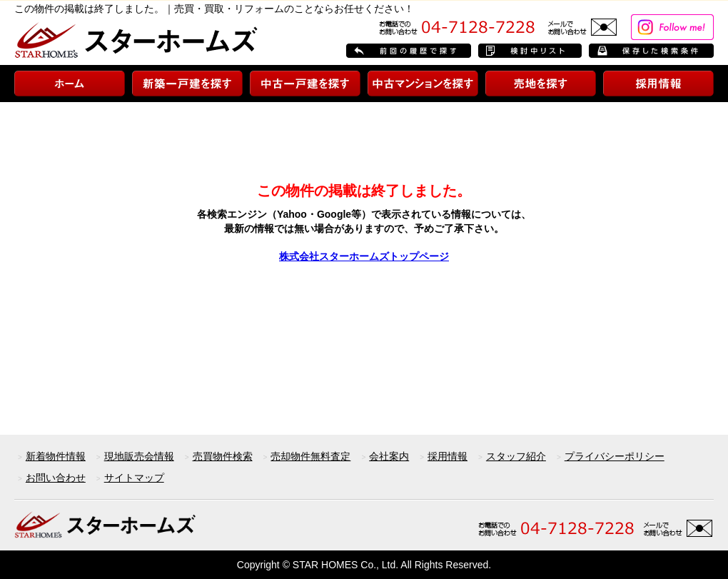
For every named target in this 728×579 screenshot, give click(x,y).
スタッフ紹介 (516, 456)
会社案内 (389, 456)
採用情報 (448, 456)
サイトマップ (134, 478)
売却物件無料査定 (310, 456)
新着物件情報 (56, 456)
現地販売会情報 (139, 456)
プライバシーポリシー (615, 456)
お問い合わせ (56, 478)
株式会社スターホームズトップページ (364, 256)
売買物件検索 (223, 456)
